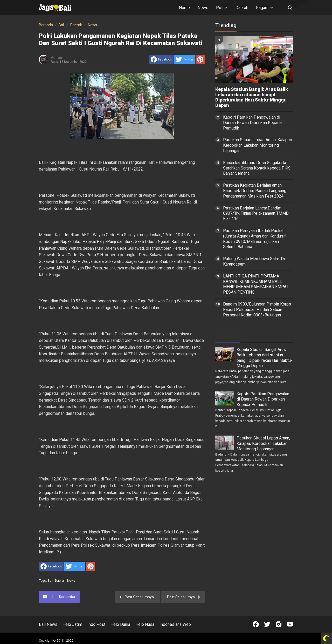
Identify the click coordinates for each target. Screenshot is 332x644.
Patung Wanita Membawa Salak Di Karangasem (254, 261)
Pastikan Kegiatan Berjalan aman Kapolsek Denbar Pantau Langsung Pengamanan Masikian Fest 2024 (255, 191)
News (203, 8)
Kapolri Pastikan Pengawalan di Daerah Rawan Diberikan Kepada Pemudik (252, 123)
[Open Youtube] (290, 624)
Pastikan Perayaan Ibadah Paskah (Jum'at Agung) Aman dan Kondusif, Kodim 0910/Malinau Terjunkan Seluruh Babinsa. (255, 239)
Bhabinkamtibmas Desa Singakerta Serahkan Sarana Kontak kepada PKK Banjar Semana (256, 168)
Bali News (48, 624)
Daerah (242, 8)
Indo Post (96, 624)
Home (184, 8)
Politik (222, 8)
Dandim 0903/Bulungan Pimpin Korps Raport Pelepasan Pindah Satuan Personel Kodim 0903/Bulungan (257, 310)
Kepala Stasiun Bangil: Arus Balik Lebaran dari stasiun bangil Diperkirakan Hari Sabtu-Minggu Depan (252, 97)
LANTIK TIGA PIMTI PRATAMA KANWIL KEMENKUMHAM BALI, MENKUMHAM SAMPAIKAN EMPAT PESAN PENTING (256, 284)
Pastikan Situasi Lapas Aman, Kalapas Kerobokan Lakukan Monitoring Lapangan (258, 145)
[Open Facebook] (256, 624)
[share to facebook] (161, 59)
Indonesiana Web (175, 624)
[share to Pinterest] (200, 59)
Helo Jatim (72, 624)
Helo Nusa (145, 624)
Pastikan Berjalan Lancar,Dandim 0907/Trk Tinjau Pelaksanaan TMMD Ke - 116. (256, 213)
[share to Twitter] (185, 59)
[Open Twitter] (267, 624)
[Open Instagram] (279, 624)
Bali (51, 581)
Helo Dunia (120, 624)
